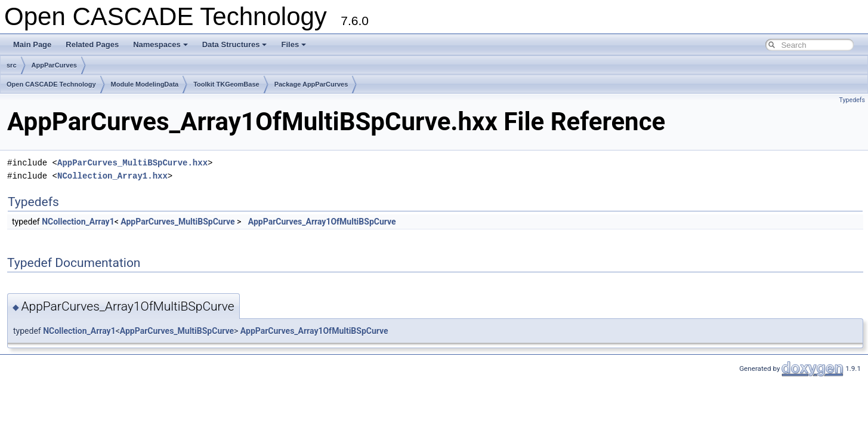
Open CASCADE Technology (51, 84)
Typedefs (852, 100)
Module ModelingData (145, 84)
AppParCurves (54, 65)
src (12, 65)
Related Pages (92, 44)
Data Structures (235, 44)
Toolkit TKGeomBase (226, 84)
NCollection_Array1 (78, 222)
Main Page (32, 44)
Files (294, 44)
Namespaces (160, 44)
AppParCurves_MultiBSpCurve (177, 222)
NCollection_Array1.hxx (112, 176)
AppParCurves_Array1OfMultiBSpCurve (322, 222)
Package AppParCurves (311, 84)
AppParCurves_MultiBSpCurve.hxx (132, 163)
